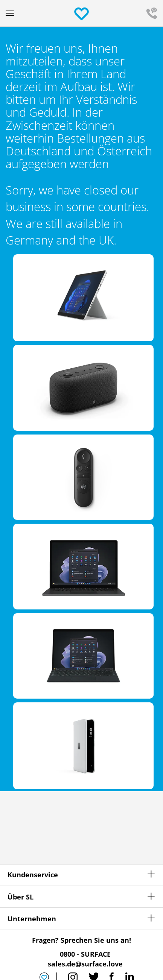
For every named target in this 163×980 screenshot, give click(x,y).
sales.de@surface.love (85, 964)
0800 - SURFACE (85, 954)
